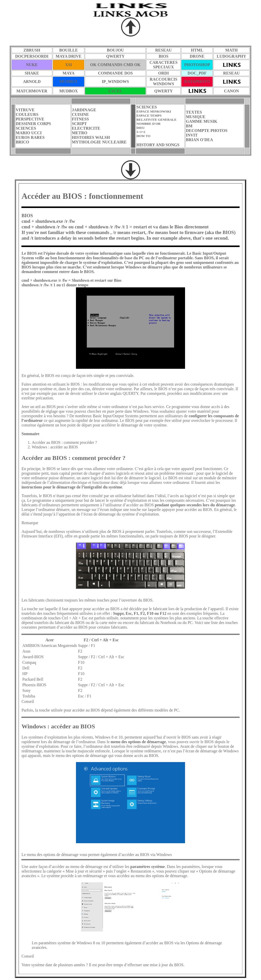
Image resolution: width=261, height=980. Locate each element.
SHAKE (32, 73)
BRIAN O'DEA (199, 140)
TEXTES (194, 112)
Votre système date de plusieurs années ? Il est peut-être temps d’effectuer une (86, 965)
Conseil (28, 956)
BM (189, 126)
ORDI (164, 73)
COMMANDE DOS (115, 73)
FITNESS (80, 119)
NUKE (32, 65)
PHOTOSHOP (197, 65)
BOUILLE (68, 50)
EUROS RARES (30, 137)
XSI (69, 65)
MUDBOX (68, 82)
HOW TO (143, 136)
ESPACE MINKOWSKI (154, 111)
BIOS (163, 56)
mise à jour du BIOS (167, 965)
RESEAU (164, 50)
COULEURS (27, 114)
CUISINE (80, 114)
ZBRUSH (32, 50)
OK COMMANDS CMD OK (115, 65)
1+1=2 (141, 132)
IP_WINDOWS (115, 82)
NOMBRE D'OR (148, 124)
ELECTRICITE (86, 128)
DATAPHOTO (197, 82)
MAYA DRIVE (69, 56)
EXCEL (115, 91)
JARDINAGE (84, 110)
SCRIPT (79, 124)
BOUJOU (115, 50)
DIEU (141, 128)
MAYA (69, 73)
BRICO (22, 142)
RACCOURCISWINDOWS (163, 82)
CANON (232, 91)
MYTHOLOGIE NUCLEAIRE (99, 142)
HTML (197, 50)
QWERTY (115, 56)
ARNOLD (32, 82)
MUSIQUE (195, 117)
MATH (232, 50)
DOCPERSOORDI (32, 56)
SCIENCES (26, 128)
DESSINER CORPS (33, 124)
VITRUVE (25, 110)
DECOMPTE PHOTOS (207, 131)
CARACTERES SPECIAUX (163, 65)
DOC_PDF (197, 73)
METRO (80, 133)
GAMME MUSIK (201, 121)
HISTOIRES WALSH (91, 137)
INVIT (192, 135)
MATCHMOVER (32, 91)
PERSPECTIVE (30, 119)
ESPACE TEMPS (149, 115)
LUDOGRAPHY (231, 56)
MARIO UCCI (29, 133)
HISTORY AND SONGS (158, 145)
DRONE (197, 56)
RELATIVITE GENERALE (156, 120)
